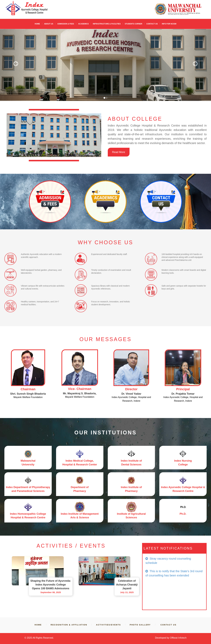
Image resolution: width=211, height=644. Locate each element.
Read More (119, 152)
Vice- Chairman (80, 389)
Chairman (28, 389)
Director (131, 389)
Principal (183, 389)
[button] (16, 65)
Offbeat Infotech (178, 638)
